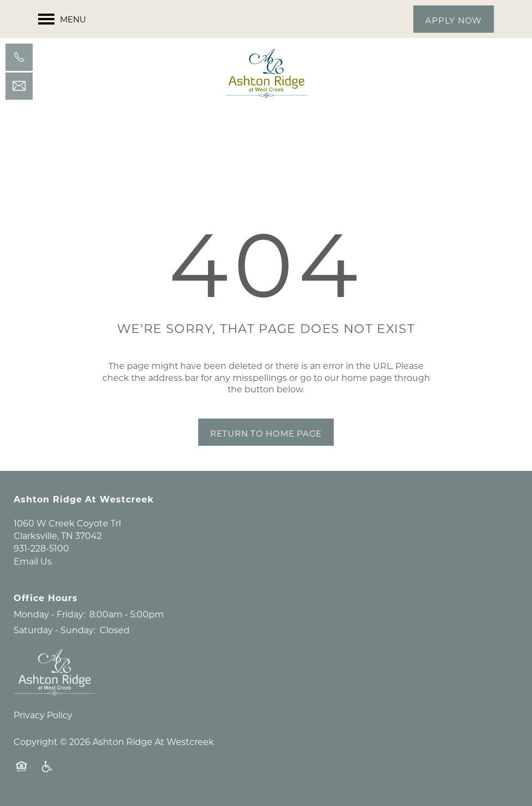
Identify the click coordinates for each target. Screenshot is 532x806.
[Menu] (62, 19)
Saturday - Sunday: (54, 630)
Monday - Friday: (49, 614)
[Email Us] (19, 86)
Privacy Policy (43, 715)
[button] (454, 19)
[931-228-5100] (19, 57)
